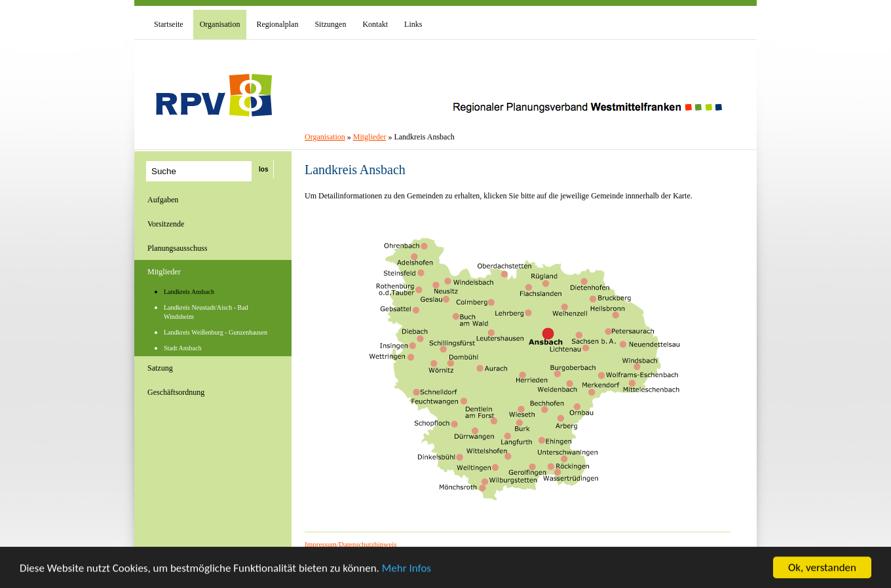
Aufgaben (163, 200)
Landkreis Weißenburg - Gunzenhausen (216, 332)
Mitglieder (164, 272)
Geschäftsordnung (176, 392)
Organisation (325, 137)
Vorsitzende (166, 224)
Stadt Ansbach (183, 348)
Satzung (160, 368)
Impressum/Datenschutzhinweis (351, 544)
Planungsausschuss (177, 248)
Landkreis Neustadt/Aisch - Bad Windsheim (206, 312)
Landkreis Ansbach (189, 292)
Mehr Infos (407, 569)
